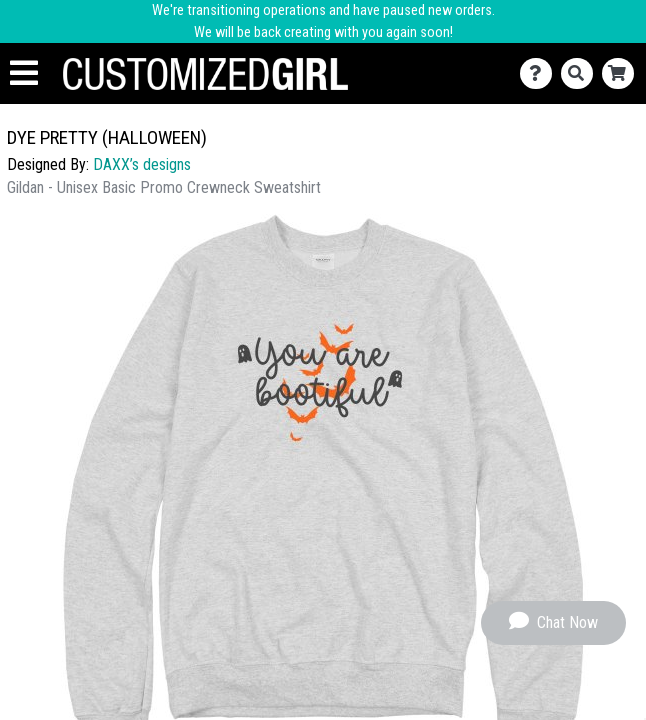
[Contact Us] (540, 73)
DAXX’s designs (142, 164)
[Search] (581, 73)
